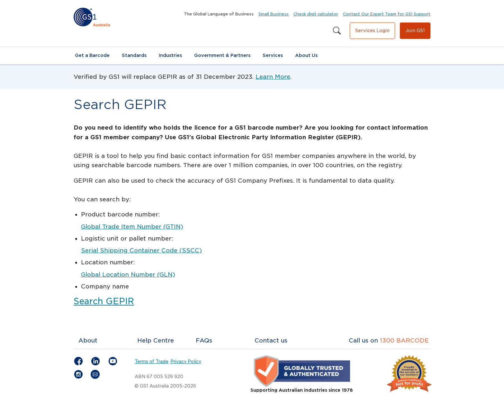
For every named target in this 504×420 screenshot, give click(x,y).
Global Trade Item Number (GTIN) (132, 227)
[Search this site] (337, 31)
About (88, 340)
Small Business (274, 14)
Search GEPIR (104, 301)
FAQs (204, 340)
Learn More (273, 77)
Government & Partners (222, 55)
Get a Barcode (92, 55)
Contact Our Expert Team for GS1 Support (387, 14)
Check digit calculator (316, 14)
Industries (170, 55)
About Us (306, 55)
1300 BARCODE (404, 340)
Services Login (372, 31)
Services (273, 55)
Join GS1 (415, 31)
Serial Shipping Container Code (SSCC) (141, 250)
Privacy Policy (186, 361)
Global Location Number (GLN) (128, 274)
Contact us (271, 340)
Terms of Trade (152, 361)
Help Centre (156, 340)
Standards (134, 55)
